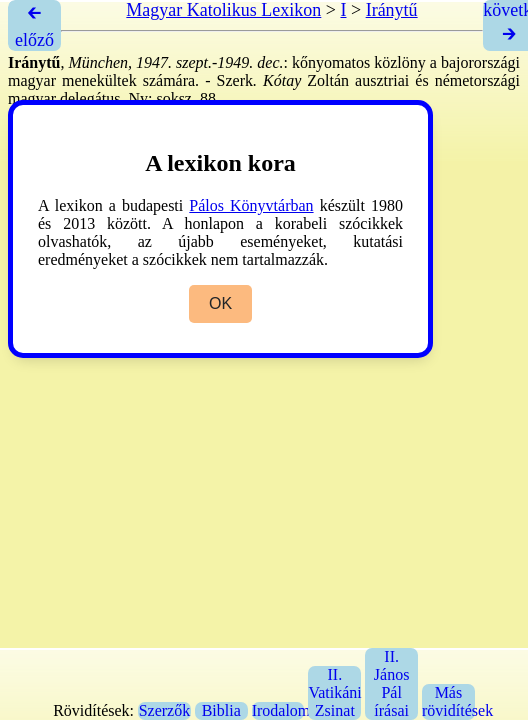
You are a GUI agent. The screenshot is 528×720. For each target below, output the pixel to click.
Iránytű (392, 10)
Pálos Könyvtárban (251, 205)
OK (220, 303)
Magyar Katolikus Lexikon (223, 10)
